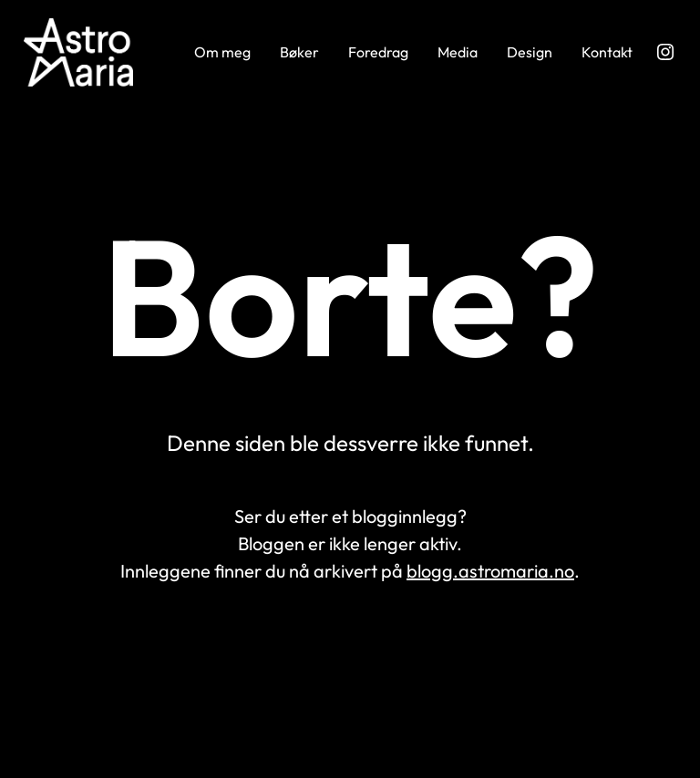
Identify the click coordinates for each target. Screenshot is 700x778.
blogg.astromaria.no (490, 571)
